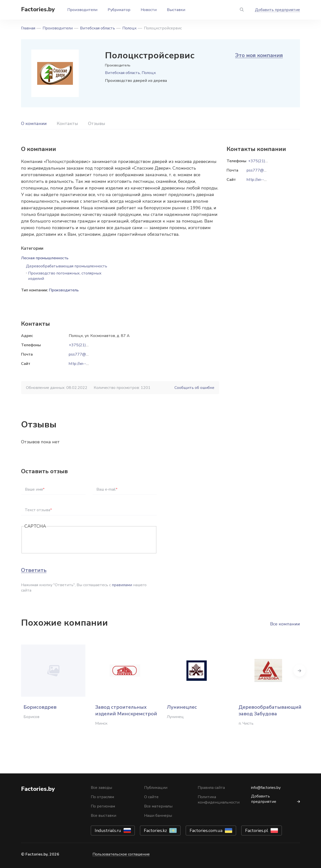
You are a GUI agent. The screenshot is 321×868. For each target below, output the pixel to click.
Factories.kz (155, 831)
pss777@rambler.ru (86, 354)
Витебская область (97, 28)
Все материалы (158, 806)
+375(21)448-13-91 (87, 345)
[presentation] (62, 540)
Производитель (64, 290)
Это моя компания (259, 55)
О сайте (151, 797)
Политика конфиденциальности (219, 800)
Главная (28, 28)
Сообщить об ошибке (194, 388)
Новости (149, 10)
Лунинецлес (182, 707)
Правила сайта (211, 788)
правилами (122, 585)
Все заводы (101, 788)
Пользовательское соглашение (121, 854)
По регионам (103, 806)
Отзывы (97, 124)
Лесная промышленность (45, 258)
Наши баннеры (158, 816)
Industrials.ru (108, 831)
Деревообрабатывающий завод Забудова (270, 710)
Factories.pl (257, 831)
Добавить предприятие (277, 10)
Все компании (285, 624)
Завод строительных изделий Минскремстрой (126, 710)
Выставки (176, 10)
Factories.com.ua (206, 831)
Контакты (67, 124)
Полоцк (129, 28)
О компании (34, 124)
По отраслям (102, 797)
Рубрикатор (119, 10)
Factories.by (38, 9)
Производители (82, 10)
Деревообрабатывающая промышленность (67, 266)
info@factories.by (266, 788)
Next (300, 670)
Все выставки (103, 816)
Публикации (156, 788)
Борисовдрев (40, 707)
